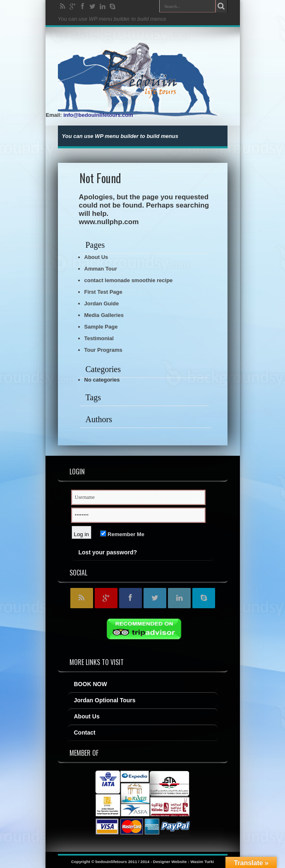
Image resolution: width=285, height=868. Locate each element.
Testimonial (99, 338)
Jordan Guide (102, 303)
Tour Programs (103, 350)
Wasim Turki (202, 862)
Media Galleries (104, 315)
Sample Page (101, 327)
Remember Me (122, 534)
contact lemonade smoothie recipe (129, 280)
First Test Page (103, 292)
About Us (96, 257)
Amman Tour (101, 269)
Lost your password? (108, 552)
